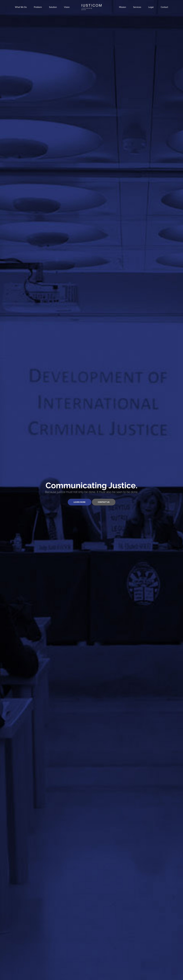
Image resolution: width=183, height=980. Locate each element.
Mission (123, 7)
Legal (151, 7)
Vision (67, 7)
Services (137, 7)
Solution (53, 7)
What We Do (21, 7)
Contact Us (104, 502)
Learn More (80, 502)
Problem (38, 7)
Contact (165, 7)
